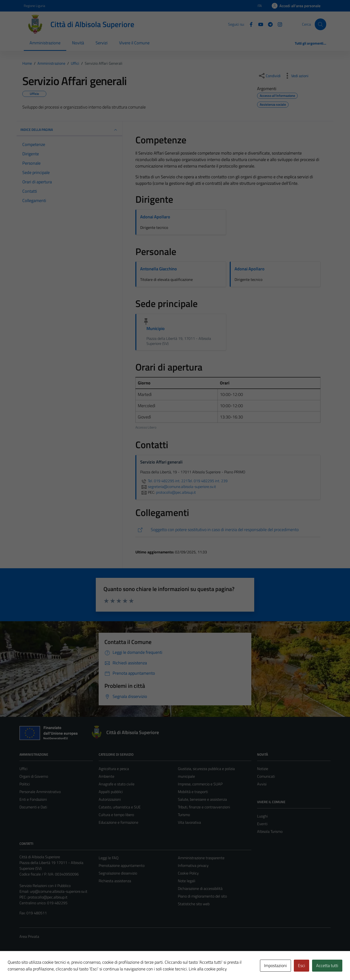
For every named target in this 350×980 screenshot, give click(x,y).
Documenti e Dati (33, 807)
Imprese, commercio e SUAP (200, 784)
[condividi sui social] (269, 76)
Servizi (102, 43)
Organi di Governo (34, 776)
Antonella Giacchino (159, 269)
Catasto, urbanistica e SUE (120, 807)
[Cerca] (320, 24)
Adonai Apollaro (155, 217)
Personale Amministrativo (40, 792)
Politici (25, 784)
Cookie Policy (188, 873)
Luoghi (262, 816)
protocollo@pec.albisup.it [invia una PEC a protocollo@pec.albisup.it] (176, 492)
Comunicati (266, 776)
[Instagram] (278, 24)
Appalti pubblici (111, 792)
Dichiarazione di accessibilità (200, 888)
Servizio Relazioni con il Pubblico (45, 886)
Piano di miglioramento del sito (202, 896)
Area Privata (29, 936)
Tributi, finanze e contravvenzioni (204, 807)
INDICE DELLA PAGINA (69, 130)
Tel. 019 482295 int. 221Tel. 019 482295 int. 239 (184, 481)
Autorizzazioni (110, 799)
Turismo (184, 815)
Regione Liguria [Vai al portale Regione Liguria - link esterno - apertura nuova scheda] (34, 6)
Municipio (156, 328)
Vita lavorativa (189, 822)
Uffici (23, 769)
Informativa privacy (193, 865)
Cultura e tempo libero (116, 815)
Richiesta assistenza (115, 881)
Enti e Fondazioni (33, 799)
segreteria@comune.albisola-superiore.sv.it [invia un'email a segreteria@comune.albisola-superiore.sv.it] (178, 487)
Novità (78, 43)
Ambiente (106, 776)
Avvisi (262, 784)
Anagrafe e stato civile (117, 784)
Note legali (187, 881)
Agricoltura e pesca (114, 769)
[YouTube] (259, 24)
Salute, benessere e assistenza (202, 799)
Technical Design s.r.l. (52, 966)
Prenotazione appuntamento (122, 865)
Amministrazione (45, 43)
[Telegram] (268, 24)
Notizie (263, 769)
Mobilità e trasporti (193, 792)
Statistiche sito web (194, 904)
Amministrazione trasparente (201, 858)
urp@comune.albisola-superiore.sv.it (59, 891)
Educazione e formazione (118, 822)
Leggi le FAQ (109, 858)
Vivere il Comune (134, 43)
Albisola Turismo (270, 831)
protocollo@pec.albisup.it (48, 897)
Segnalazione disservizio (118, 873)
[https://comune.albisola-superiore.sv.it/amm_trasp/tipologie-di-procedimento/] (228, 530)
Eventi (262, 824)
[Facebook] (249, 24)
